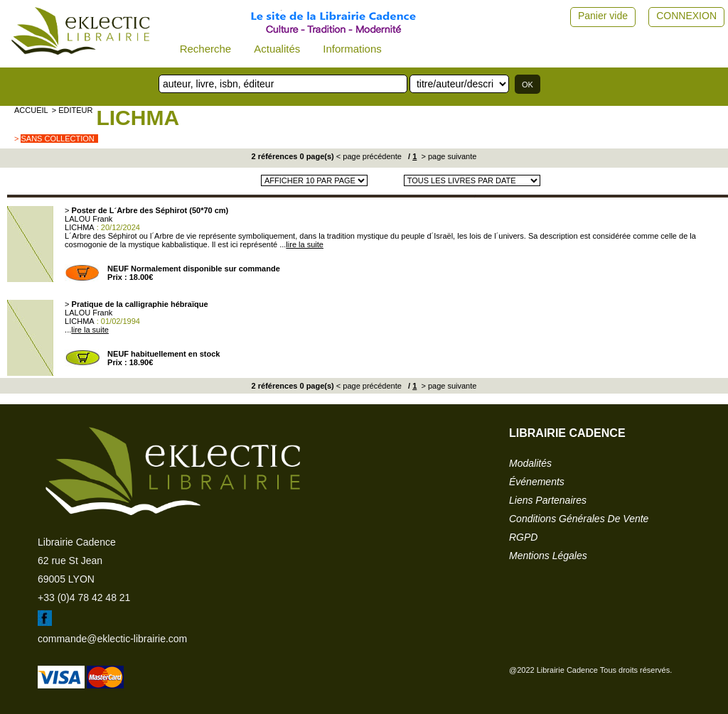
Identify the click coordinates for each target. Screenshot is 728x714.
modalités (530, 463)
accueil (31, 110)
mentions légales (548, 556)
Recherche (206, 49)
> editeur (73, 110)
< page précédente (369, 156)
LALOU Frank (89, 219)
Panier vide (603, 16)
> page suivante (448, 156)
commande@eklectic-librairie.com (112, 639)
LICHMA (138, 118)
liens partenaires (548, 500)
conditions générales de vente (579, 519)
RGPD (523, 537)
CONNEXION (686, 16)
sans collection (57, 139)
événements (537, 482)
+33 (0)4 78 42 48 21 (84, 597)
